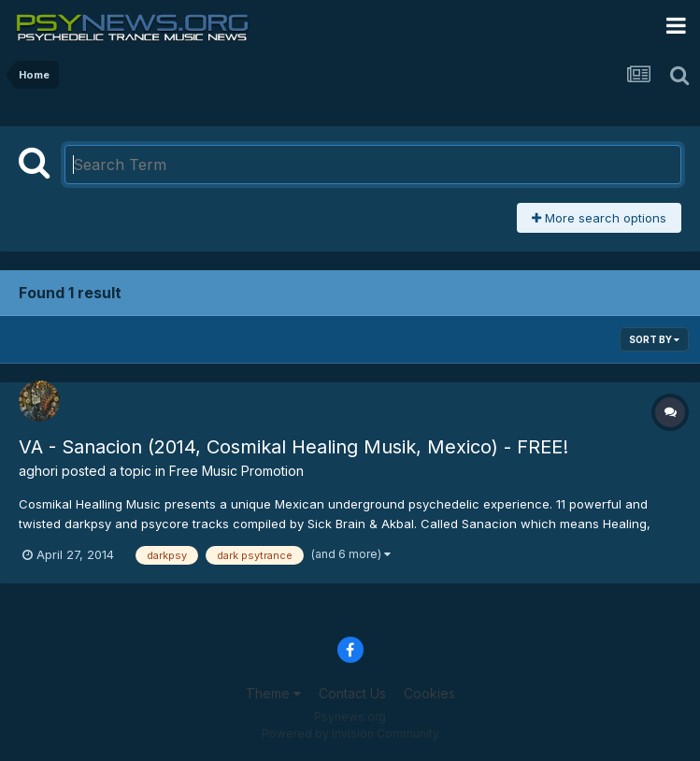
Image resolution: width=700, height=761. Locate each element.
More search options (599, 218)
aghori (38, 471)
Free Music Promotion (236, 471)
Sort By (654, 339)
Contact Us (352, 693)
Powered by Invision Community (350, 733)
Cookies (429, 693)
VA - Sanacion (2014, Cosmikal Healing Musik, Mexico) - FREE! (293, 447)
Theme (273, 693)
